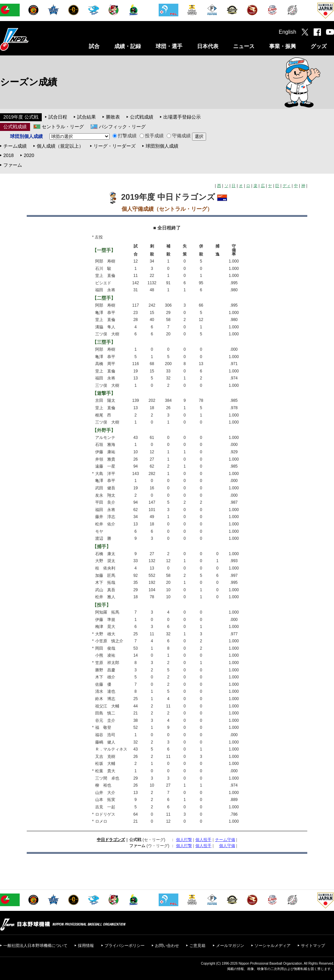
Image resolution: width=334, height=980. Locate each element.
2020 (29, 155)
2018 (9, 155)
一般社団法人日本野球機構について (35, 946)
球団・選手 (169, 46)
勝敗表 (113, 117)
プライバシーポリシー (125, 946)
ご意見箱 (197, 946)
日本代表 (208, 46)
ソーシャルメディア (273, 946)
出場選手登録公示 (182, 117)
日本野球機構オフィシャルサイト (31, 39)
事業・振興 (283, 46)
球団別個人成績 (162, 146)
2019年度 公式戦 (21, 117)
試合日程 (58, 117)
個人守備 (227, 846)
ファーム (13, 165)
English (288, 32)
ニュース (244, 46)
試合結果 (87, 117)
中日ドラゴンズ (111, 840)
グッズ (319, 46)
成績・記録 (128, 46)
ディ (287, 186)
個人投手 (203, 840)
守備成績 (179, 136)
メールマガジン (230, 946)
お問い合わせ (167, 946)
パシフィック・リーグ (122, 127)
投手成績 (152, 136)
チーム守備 (225, 840)
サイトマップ (313, 946)
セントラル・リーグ (63, 127)
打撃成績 (125, 136)
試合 (94, 46)
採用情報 (86, 946)
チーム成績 (15, 146)
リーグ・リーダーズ (115, 146)
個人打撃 (184, 840)
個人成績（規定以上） (60, 146)
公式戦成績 (142, 117)
